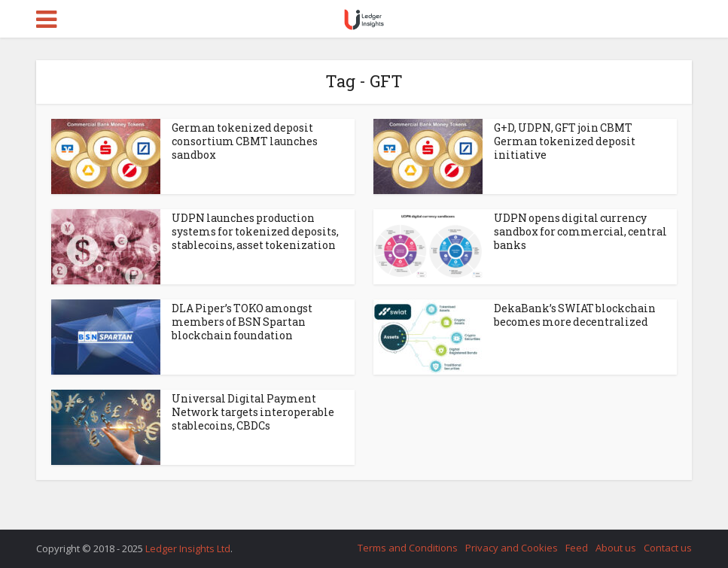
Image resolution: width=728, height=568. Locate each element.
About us (616, 548)
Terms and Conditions (408, 548)
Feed (577, 548)
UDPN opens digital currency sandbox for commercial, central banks (580, 231)
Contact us (668, 548)
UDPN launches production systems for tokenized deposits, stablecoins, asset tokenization (255, 231)
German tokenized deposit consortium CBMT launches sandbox (245, 141)
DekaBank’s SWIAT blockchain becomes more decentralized (575, 315)
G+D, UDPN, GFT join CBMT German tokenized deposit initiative (565, 141)
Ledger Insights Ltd (188, 548)
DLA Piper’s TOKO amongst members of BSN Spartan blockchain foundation (242, 322)
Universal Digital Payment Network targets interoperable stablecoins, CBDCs (253, 412)
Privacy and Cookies (512, 548)
